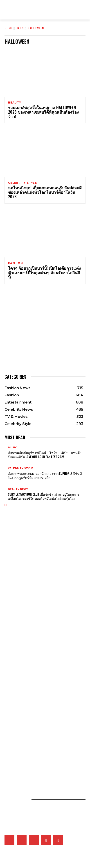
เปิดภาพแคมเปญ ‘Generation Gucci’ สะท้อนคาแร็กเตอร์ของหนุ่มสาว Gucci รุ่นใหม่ (41, 544)
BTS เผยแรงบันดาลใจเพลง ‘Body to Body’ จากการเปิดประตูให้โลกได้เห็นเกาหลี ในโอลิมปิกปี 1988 (42, 705)
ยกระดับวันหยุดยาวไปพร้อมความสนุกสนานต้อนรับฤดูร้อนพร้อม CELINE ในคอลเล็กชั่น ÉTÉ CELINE (44, 572)
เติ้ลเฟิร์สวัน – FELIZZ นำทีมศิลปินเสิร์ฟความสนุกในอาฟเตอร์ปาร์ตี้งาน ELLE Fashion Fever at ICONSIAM (43, 748)
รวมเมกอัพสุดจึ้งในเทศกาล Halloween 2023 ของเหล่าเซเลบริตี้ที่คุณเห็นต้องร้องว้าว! (43, 112)
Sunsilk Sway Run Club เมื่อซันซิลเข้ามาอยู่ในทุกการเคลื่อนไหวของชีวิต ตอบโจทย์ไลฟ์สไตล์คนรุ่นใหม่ (44, 496)
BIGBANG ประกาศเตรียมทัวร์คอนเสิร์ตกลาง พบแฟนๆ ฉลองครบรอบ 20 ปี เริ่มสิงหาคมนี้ (44, 667)
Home (8, 28)
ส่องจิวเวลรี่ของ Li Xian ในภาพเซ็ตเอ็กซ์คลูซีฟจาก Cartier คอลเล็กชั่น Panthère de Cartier (41, 644)
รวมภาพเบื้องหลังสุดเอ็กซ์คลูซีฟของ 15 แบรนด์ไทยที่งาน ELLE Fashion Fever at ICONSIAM (45, 767)
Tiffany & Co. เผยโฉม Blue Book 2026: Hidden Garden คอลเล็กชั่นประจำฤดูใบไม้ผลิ (42, 615)
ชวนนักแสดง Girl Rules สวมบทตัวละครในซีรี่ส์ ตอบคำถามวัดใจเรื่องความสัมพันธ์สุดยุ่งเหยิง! (43, 676)
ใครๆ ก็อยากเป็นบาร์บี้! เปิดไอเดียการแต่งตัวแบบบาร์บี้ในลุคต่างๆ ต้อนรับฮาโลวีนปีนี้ (44, 272)
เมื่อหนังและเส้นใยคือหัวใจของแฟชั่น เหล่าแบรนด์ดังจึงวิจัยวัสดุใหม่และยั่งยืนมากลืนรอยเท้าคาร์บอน (44, 728)
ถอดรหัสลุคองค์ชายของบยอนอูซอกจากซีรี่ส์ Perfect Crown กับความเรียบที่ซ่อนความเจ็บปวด (45, 553)
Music (12, 448)
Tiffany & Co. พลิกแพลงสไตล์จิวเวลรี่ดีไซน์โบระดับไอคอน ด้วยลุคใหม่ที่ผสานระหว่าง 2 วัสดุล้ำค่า (43, 605)
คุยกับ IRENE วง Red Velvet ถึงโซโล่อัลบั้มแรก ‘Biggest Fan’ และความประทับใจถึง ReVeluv (45, 686)
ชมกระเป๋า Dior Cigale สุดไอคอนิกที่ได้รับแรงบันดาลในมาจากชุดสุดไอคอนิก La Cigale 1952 (44, 582)
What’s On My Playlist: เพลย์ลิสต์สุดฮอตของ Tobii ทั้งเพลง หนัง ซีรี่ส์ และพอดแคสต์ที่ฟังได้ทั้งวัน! (44, 696)
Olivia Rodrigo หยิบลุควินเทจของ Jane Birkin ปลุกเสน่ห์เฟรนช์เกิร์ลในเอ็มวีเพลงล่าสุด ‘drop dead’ (45, 563)
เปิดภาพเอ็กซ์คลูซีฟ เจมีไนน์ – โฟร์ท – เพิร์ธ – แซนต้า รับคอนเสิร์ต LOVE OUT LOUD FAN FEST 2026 (45, 455)
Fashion (16, 263)
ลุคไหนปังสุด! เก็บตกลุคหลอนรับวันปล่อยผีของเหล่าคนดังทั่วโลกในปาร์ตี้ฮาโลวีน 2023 (45, 192)
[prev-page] (5, 505)
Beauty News (18, 489)
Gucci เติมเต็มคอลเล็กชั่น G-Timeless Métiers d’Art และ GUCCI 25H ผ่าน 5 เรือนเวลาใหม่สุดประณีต (45, 624)
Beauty (15, 103)
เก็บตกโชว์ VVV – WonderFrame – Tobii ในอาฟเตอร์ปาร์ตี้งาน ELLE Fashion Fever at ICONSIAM (40, 757)
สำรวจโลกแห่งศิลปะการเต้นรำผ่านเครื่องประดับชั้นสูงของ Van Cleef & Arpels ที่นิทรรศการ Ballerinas (40, 634)
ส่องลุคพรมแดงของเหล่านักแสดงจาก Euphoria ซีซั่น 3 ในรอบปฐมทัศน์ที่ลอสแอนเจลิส (45, 475)
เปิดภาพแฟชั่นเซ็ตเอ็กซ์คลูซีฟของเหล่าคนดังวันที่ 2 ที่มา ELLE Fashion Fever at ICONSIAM (44, 738)
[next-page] (6, 505)
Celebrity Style (22, 183)
